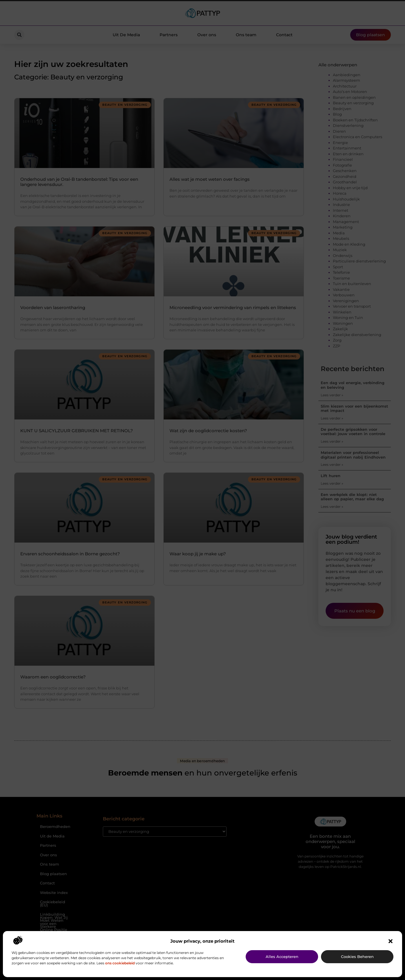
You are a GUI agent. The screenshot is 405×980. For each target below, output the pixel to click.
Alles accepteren (282, 957)
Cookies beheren (357, 957)
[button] (391, 941)
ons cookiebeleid (120, 963)
